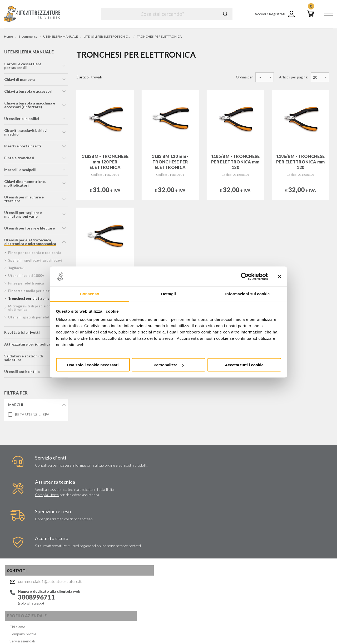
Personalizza (169, 365)
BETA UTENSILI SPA (32, 416)
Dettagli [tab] (168, 294)
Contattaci (27, 468)
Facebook (176, 598)
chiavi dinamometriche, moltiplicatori (25, 185)
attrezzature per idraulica (27, 346)
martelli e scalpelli (20, 171)
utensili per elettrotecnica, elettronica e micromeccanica (30, 243)
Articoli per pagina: (294, 77)
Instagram (186, 598)
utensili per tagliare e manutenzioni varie (23, 216)
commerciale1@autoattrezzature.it (41, 521)
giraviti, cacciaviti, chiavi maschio (26, 134)
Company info (139, 630)
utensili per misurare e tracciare (24, 200)
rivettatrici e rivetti (22, 334)
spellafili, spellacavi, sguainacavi (35, 262)
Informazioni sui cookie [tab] (248, 294)
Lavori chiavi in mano (91, 539)
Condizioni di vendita (92, 564)
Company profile (88, 526)
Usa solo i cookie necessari (93, 365)
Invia (233, 557)
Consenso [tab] (89, 294)
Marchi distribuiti (89, 545)
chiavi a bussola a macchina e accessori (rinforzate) (29, 106)
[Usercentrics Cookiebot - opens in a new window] (245, 277)
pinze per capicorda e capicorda (34, 254)
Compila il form (114, 481)
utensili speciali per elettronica (35, 319)
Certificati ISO (87, 551)
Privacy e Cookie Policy (184, 630)
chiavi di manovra (19, 81)
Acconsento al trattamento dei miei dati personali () (206, 571)
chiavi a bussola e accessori (28, 93)
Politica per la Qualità (92, 558)
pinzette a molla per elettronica (34, 292)
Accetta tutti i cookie (244, 365)
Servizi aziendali (87, 533)
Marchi (15, 406)
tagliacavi (16, 269)
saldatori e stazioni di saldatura (23, 359)
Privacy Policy (206, 573)
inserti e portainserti (22, 148)
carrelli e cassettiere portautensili (23, 67)
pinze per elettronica (26, 285)
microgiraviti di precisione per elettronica (33, 309)
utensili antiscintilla (22, 373)
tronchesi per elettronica (29, 300)
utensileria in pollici (21, 120)
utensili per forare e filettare (29, 230)
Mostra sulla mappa (277, 557)
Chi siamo (83, 520)
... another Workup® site (314, 630)
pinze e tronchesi (19, 159)
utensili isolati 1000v (26, 277)
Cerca (225, 14)
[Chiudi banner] (279, 277)
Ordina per (244, 77)
